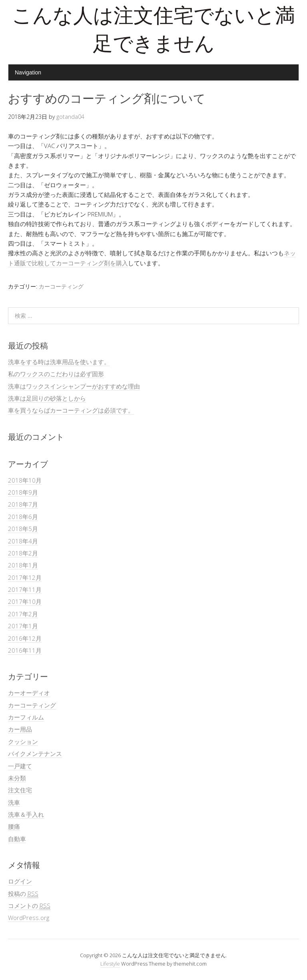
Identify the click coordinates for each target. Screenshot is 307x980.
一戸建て (20, 766)
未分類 (17, 778)
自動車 (17, 839)
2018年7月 (23, 504)
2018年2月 (23, 553)
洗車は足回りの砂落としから (47, 398)
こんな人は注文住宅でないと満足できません (153, 32)
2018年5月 (23, 529)
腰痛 (14, 826)
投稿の (23, 894)
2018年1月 (23, 565)
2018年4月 (23, 541)
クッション (23, 742)
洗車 (14, 802)
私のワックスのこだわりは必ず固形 (56, 374)
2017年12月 (25, 577)
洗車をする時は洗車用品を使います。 (59, 362)
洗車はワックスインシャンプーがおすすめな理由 (74, 386)
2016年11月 (25, 650)
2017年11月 (25, 589)
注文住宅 (20, 790)
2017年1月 (23, 626)
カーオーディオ (29, 693)
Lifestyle (110, 964)
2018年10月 (25, 480)
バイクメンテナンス (35, 754)
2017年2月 (23, 614)
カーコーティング (61, 286)
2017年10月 (25, 601)
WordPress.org (29, 918)
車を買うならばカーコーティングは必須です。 (71, 410)
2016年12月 (25, 638)
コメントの (29, 906)
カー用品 (20, 729)
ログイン (20, 881)
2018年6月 (23, 517)
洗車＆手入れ (26, 814)
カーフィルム (26, 717)
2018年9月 (23, 492)
